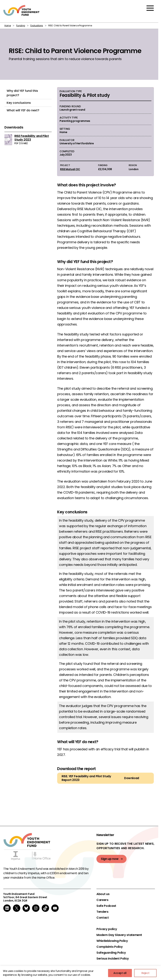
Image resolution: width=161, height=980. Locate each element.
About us (103, 894)
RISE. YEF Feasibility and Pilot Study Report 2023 (86, 778)
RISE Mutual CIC (70, 169)
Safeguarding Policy (111, 953)
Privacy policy (107, 929)
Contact (103, 918)
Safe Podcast (106, 906)
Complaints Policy (110, 947)
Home (8, 26)
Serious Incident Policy (113, 959)
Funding (21, 26)
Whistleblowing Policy (112, 941)
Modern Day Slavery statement (119, 935)
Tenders (102, 912)
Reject (145, 973)
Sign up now (110, 859)
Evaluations (37, 26)
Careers (102, 900)
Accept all (120, 973)
